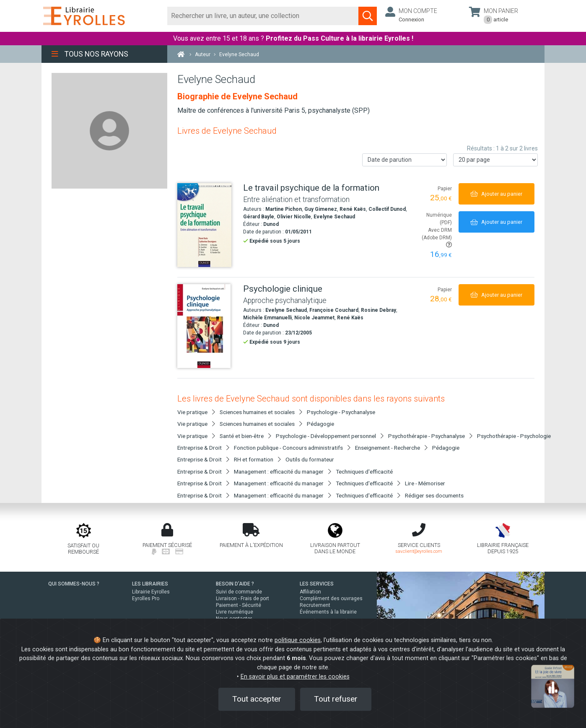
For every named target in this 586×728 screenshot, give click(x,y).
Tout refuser (336, 699)
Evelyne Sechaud (334, 217)
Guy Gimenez (321, 209)
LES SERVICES (317, 584)
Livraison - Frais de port (242, 598)
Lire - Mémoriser (425, 483)
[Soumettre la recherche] (368, 16)
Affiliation (310, 592)
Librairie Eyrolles (151, 592)
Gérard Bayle (259, 217)
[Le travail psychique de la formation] (207, 225)
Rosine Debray (379, 310)
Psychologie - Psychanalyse (341, 412)
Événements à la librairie (328, 612)
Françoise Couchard (334, 310)
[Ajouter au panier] (497, 194)
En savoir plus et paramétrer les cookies (295, 677)
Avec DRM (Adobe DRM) (437, 237)
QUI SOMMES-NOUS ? (74, 584)
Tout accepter (257, 699)
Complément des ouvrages (331, 598)
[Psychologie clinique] (207, 326)
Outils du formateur (310, 459)
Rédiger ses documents (434, 495)
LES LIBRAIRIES (150, 584)
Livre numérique (235, 612)
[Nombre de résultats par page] (495, 160)
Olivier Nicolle (294, 217)
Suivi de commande (239, 592)
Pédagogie (320, 424)
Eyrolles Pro (146, 598)
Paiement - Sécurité (239, 605)
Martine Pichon (284, 209)
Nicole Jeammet (314, 318)
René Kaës (353, 209)
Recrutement (315, 605)
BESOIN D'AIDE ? (235, 584)
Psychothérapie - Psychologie (514, 436)
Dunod (271, 224)
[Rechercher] (263, 16)
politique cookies (298, 640)
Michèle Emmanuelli (267, 318)
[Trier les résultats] (404, 160)
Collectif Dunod (387, 209)
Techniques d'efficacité (364, 472)
